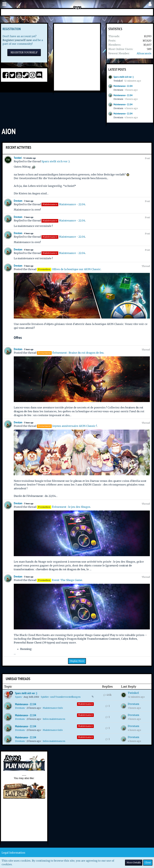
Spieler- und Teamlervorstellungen (61, 697)
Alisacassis (144, 53)
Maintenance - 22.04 (123, 86)
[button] (4, 4)
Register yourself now (17, 40)
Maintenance (85, 704)
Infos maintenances (54, 719)
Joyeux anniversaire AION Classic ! (75, 426)
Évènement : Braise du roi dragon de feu (78, 353)
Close (148, 863)
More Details (134, 863)
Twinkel (118, 81)
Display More (77, 661)
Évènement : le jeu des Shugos (71, 507)
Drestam (118, 90)
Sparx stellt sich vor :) (124, 77)
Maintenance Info (53, 708)
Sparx (18, 697)
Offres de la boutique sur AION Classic (76, 269)
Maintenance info (53, 730)
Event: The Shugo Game (67, 580)
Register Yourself (24, 52)
